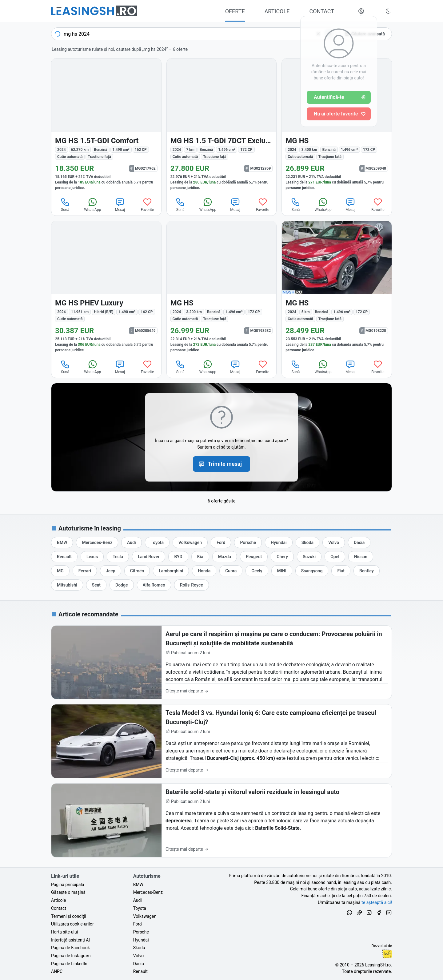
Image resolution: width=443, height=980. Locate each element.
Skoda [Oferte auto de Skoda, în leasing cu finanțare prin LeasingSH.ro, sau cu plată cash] (139, 948)
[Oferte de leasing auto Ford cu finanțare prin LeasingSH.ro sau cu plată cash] (221, 542)
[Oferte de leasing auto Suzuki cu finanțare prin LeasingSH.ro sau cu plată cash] (309, 557)
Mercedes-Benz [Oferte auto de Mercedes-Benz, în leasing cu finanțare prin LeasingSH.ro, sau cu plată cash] (148, 892)
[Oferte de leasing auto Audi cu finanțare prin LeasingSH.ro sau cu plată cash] (132, 542)
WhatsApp (92, 204)
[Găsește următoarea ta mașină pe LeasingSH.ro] (94, 11)
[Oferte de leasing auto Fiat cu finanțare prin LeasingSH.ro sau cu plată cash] (341, 571)
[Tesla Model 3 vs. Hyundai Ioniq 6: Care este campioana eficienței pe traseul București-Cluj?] (221, 741)
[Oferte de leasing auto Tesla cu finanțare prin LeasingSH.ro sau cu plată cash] (118, 557)
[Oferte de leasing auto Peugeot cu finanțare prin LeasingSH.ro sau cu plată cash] (254, 557)
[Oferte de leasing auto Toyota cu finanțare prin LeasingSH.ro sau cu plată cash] (157, 542)
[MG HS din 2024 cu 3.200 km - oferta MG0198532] (222, 289)
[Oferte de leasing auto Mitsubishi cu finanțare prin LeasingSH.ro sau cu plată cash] (67, 585)
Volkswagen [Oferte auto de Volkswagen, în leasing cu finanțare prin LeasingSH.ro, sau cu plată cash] (145, 916)
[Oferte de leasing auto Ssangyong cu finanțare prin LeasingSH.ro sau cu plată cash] (312, 571)
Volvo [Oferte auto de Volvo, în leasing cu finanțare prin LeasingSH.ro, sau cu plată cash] (139, 956)
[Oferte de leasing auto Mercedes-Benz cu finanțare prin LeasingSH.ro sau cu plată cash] (97, 542)
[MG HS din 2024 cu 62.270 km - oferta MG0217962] (106, 126)
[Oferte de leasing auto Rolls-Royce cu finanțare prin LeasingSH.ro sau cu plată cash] (192, 585)
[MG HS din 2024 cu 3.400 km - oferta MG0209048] (337, 126)
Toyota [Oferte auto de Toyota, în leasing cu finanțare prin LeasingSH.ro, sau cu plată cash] (140, 908)
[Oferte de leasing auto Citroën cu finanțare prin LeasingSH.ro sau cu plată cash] (137, 571)
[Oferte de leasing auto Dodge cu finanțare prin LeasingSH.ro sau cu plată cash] (122, 585)
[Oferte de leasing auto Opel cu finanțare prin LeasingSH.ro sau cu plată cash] (335, 557)
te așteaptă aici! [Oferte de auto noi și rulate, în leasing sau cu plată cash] (377, 902)
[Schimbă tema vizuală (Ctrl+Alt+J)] (388, 11)
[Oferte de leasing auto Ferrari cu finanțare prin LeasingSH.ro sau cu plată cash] (85, 571)
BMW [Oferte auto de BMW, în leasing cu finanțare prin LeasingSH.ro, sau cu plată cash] (138, 885)
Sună (65, 204)
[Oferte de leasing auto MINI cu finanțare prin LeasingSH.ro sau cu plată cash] (282, 571)
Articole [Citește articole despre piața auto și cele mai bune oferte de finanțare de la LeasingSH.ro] (58, 900)
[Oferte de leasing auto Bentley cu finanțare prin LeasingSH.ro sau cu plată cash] (367, 571)
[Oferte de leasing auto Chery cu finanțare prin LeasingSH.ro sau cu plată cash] (282, 557)
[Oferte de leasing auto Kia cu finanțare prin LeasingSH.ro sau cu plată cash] (200, 557)
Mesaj (120, 204)
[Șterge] (318, 34)
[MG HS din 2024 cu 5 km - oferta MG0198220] (337, 289)
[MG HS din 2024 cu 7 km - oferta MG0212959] (222, 126)
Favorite (148, 204)
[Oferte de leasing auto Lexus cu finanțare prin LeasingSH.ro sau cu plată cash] (92, 557)
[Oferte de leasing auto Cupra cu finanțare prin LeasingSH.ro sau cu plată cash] (231, 571)
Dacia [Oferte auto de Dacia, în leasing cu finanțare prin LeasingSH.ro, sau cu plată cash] (139, 964)
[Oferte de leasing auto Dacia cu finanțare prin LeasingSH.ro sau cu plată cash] (359, 542)
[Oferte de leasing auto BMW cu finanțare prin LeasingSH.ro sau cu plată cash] (62, 542)
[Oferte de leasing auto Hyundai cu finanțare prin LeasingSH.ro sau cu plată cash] (279, 542)
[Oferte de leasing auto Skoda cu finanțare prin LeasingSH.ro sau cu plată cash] (307, 542)
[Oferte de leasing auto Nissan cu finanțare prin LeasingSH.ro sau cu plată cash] (361, 557)
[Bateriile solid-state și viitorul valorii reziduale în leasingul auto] (221, 820)
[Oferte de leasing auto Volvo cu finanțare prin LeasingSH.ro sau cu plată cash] (334, 542)
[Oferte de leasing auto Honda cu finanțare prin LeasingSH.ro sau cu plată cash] (204, 571)
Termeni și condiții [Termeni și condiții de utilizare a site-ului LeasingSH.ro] (69, 916)
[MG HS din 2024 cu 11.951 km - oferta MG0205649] (106, 289)
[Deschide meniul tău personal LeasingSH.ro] (361, 11)
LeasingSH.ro (378, 965)
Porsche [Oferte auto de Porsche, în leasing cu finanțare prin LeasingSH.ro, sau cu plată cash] (141, 932)
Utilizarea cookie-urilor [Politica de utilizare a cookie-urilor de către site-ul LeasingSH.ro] (72, 924)
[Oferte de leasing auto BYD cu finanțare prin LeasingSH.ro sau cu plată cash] (178, 557)
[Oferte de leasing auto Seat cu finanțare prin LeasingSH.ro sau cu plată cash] (96, 585)
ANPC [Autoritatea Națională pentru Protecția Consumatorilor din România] (57, 971)
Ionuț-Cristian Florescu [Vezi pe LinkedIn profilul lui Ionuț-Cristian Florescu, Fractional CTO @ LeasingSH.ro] (387, 954)
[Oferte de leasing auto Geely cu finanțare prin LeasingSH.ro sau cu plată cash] (257, 571)
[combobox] (194, 34)
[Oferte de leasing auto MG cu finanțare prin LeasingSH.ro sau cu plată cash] (60, 571)
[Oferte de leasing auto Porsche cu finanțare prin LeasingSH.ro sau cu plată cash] (248, 542)
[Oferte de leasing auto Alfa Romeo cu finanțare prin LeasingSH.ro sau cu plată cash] (154, 585)
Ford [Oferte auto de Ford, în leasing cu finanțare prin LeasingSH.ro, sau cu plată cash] (138, 924)
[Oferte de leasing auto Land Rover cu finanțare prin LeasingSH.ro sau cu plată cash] (149, 557)
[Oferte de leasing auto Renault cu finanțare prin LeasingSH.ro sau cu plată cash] (64, 557)
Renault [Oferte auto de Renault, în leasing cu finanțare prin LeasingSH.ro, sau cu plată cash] (140, 971)
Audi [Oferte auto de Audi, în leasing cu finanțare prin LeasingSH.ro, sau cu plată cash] (138, 900)
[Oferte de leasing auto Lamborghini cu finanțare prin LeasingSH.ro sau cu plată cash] (171, 571)
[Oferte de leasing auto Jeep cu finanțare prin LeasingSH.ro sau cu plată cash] (111, 571)
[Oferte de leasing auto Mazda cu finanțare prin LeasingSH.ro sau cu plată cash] (225, 557)
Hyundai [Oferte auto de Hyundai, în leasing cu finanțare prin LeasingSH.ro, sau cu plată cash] (141, 940)
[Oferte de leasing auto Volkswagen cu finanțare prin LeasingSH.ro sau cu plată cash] (190, 542)
